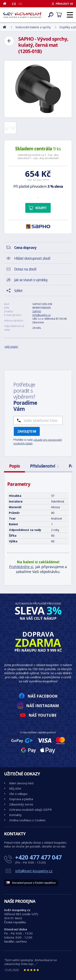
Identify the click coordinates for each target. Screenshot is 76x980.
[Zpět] (9, 41)
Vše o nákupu (18, 794)
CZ (14, 4)
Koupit (41, 208)
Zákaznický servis (21, 804)
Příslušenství (44, 466)
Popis (14, 466)
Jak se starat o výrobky (31, 280)
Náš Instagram (43, 706)
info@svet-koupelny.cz (34, 871)
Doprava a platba (21, 799)
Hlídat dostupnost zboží (32, 258)
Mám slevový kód (21, 783)
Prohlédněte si (21, 567)
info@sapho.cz (42, 315)
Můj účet (15, 788)
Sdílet (18, 291)
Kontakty (15, 815)
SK (20, 4)
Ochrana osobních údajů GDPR (30, 810)
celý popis (11, 347)
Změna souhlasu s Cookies (27, 820)
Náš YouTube (43, 715)
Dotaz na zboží (25, 269)
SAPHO (37, 311)
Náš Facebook (43, 696)
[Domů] (6, 3)
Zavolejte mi (27, 431)
